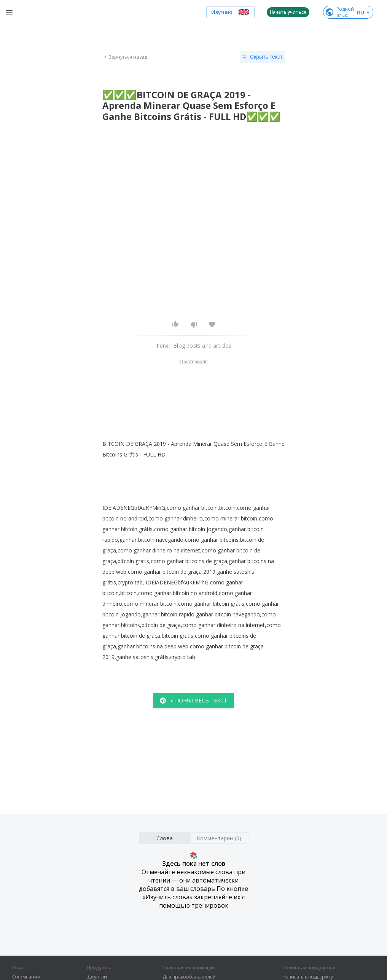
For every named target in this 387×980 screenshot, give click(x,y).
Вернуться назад (125, 57)
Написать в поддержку (308, 977)
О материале (193, 362)
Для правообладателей (189, 977)
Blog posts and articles (202, 346)
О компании (26, 977)
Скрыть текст (262, 57)
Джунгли (97, 977)
